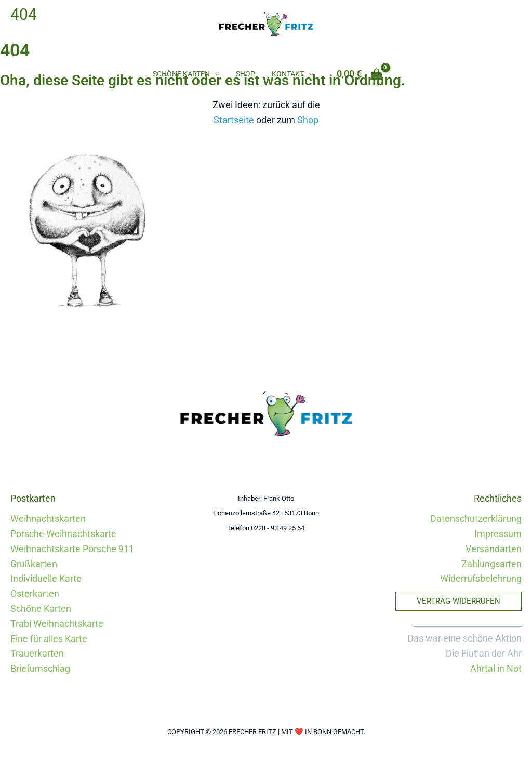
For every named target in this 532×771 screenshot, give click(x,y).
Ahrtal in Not (496, 668)
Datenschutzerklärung (476, 519)
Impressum (498, 534)
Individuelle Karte (46, 578)
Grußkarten (34, 564)
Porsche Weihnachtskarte (63, 534)
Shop (245, 74)
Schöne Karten (187, 74)
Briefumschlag (40, 668)
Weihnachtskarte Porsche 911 (72, 549)
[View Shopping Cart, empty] (359, 74)
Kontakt (291, 74)
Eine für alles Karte (49, 639)
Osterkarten (35, 593)
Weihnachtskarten (48, 519)
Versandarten (494, 549)
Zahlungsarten (491, 564)
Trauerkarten (37, 653)
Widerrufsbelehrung (481, 578)
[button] (216, 74)
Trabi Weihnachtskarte (57, 624)
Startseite (234, 120)
